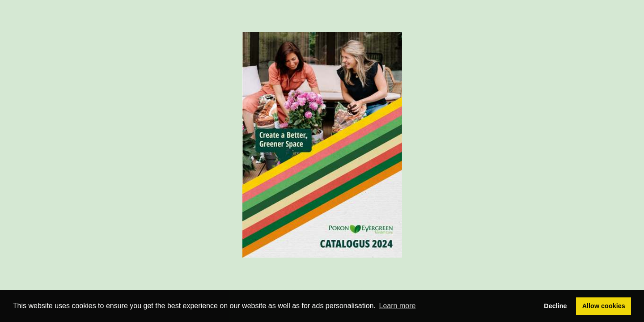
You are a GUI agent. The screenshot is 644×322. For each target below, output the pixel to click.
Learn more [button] (398, 306)
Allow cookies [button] (604, 306)
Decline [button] (555, 306)
